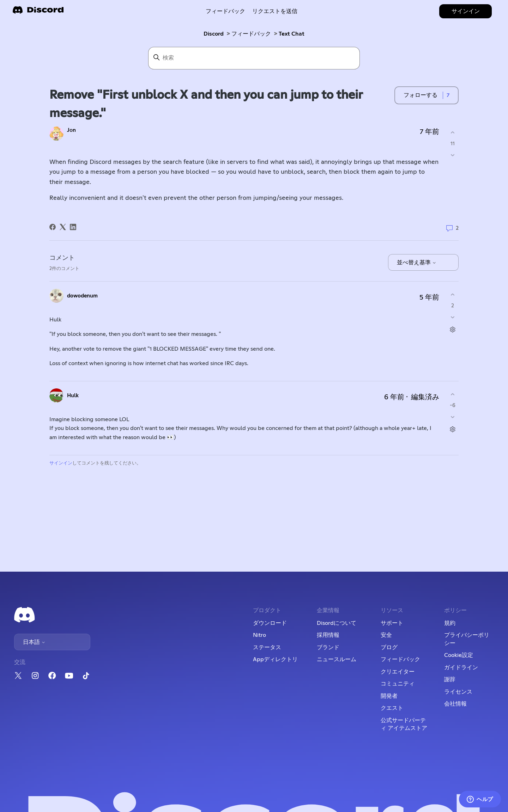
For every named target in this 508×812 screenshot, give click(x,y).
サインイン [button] (466, 11)
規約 (450, 623)
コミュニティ (398, 684)
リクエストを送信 (275, 11)
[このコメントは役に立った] (452, 295)
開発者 (389, 696)
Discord (214, 34)
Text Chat (292, 34)
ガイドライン (461, 668)
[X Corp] (63, 227)
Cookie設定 (459, 655)
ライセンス (458, 692)
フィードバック (225, 11)
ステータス (267, 647)
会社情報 (455, 704)
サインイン (61, 463)
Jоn (71, 130)
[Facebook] (53, 227)
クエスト (392, 708)
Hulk (73, 396)
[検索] (254, 58)
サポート (392, 623)
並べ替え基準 (417, 263)
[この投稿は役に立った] (452, 133)
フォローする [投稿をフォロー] (421, 95)
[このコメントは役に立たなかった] (452, 317)
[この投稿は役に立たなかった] (452, 155)
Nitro (259, 635)
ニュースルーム (337, 659)
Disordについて (337, 623)
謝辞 (450, 679)
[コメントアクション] (452, 329)
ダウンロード (270, 623)
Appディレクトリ (275, 659)
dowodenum (82, 296)
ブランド (328, 647)
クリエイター (398, 672)
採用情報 (328, 635)
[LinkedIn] (73, 227)
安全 (386, 635)
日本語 (34, 642)
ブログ (389, 647)
